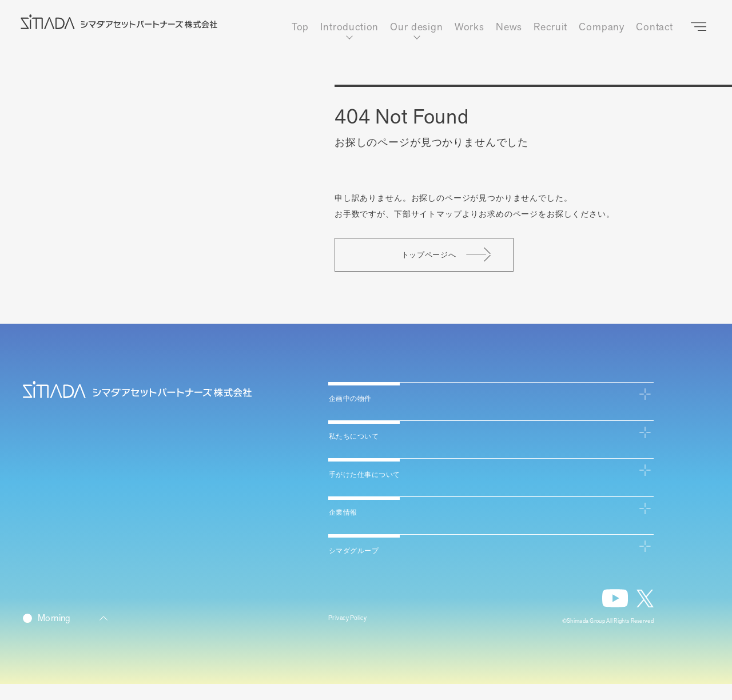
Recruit (550, 27)
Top (301, 27)
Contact (655, 27)
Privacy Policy (353, 635)
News (509, 27)
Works (470, 27)
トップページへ (480, 264)
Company (602, 27)
